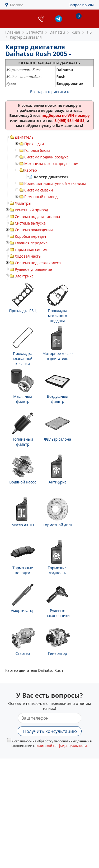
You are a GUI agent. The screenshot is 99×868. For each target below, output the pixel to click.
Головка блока (37, 150)
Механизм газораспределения (52, 164)
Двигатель (24, 137)
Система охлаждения (34, 230)
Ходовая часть (28, 256)
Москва (17, 5)
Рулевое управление (33, 269)
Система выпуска (30, 223)
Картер (31, 170)
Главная (13, 32)
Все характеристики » (49, 92)
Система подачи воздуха (46, 157)
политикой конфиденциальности (61, 746)
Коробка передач (30, 236)
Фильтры (23, 203)
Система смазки (39, 190)
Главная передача (31, 243)
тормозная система (32, 250)
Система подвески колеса (38, 263)
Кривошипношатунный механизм (55, 183)
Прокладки (34, 144)
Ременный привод (41, 197)
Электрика (24, 276)
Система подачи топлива (37, 216)
